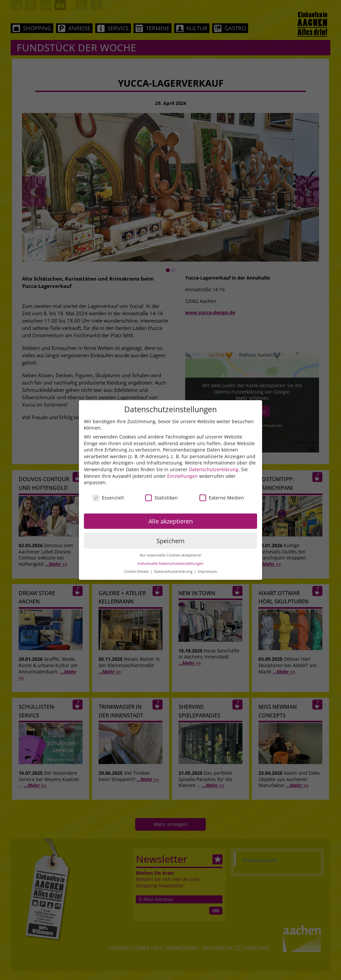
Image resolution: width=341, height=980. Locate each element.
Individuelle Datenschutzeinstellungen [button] (170, 563)
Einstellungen (182, 476)
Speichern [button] (170, 541)
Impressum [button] (207, 571)
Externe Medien (222, 498)
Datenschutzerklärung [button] (174, 571)
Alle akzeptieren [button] (171, 521)
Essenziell (108, 498)
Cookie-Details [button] (137, 571)
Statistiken (162, 498)
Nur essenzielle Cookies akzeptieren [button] (170, 555)
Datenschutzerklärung (214, 469)
